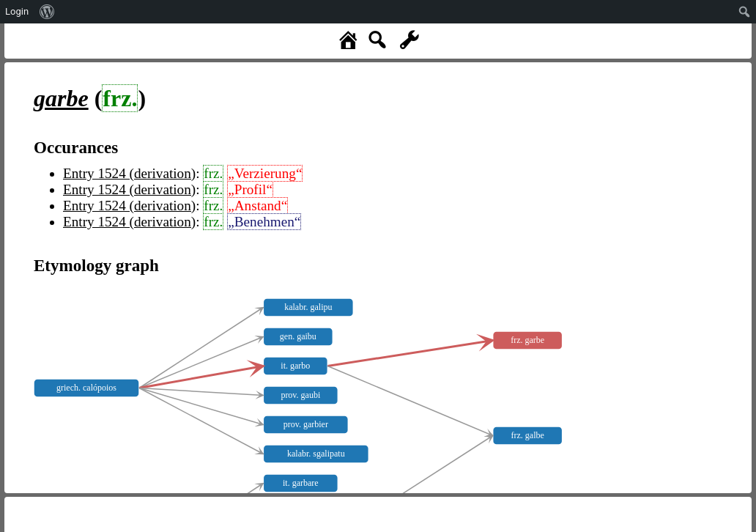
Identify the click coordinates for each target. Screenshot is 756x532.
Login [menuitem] (17, 11)
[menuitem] (47, 12)
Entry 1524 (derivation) (129, 173)
